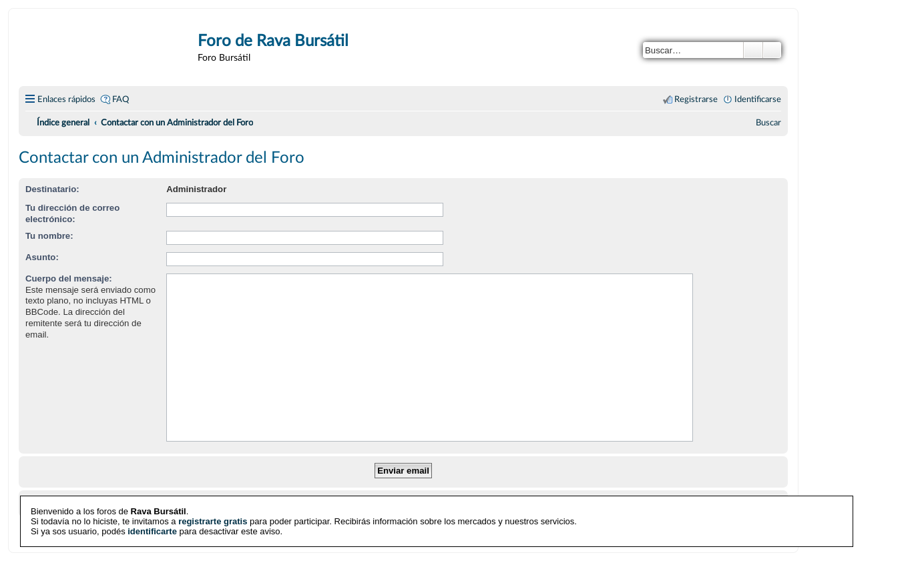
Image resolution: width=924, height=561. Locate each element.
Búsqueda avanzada (772, 50)
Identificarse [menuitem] (758, 99)
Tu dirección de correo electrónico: (72, 213)
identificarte (152, 531)
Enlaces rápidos (66, 99)
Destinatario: (52, 189)
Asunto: (42, 257)
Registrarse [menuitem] (696, 99)
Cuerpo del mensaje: (69, 278)
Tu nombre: (49, 236)
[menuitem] (768, 123)
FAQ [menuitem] (121, 99)
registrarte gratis (213, 521)
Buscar (753, 50)
